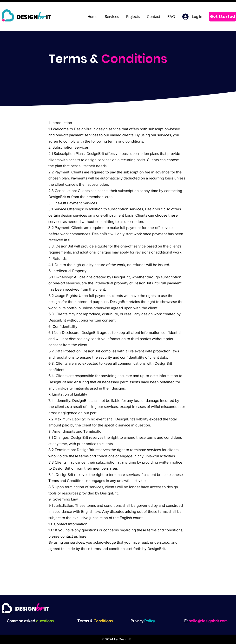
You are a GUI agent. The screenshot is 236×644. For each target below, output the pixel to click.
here (83, 536)
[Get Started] (223, 17)
